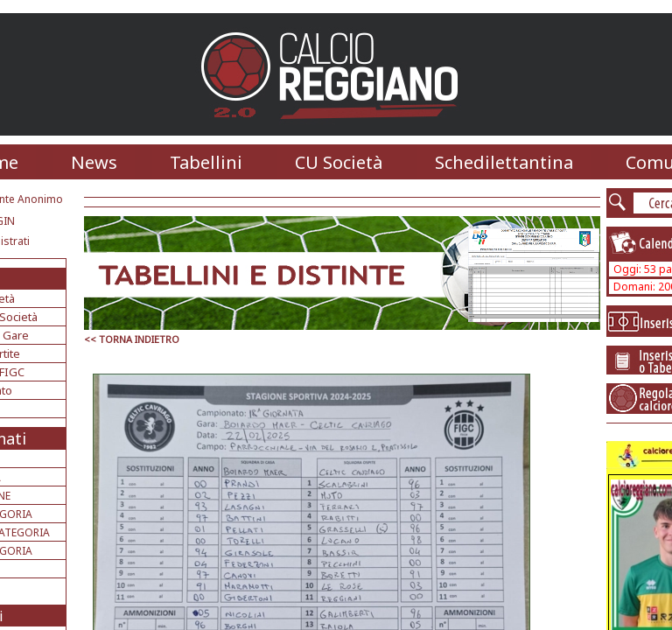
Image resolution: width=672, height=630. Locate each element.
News (94, 162)
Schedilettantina (504, 162)
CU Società (339, 162)
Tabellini (206, 162)
